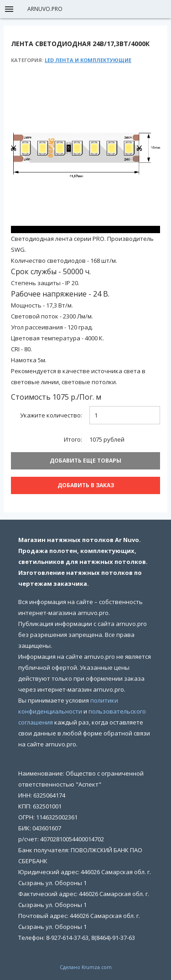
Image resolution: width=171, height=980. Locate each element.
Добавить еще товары (85, 461)
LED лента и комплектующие (88, 60)
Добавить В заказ (86, 485)
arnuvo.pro (45, 9)
